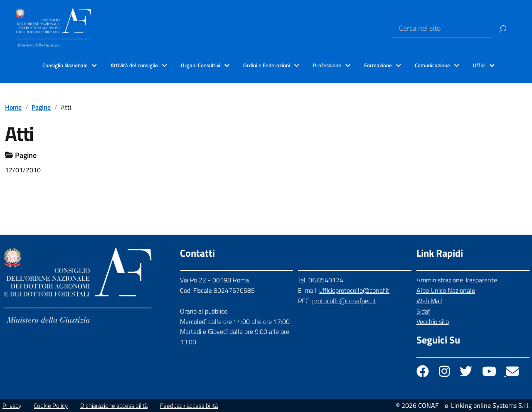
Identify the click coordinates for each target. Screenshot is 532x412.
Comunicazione (432, 65)
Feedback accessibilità (189, 406)
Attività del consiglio (134, 65)
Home (13, 107)
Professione (327, 65)
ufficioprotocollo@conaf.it (354, 290)
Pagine (41, 107)
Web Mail (429, 301)
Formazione (378, 65)
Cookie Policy (51, 406)
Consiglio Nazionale (65, 65)
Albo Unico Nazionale (446, 290)
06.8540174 (326, 280)
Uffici (479, 65)
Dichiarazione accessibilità (114, 406)
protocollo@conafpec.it (344, 301)
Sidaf (423, 311)
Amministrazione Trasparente (457, 280)
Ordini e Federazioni (267, 65)
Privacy (12, 406)
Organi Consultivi (201, 65)
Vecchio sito (433, 321)
